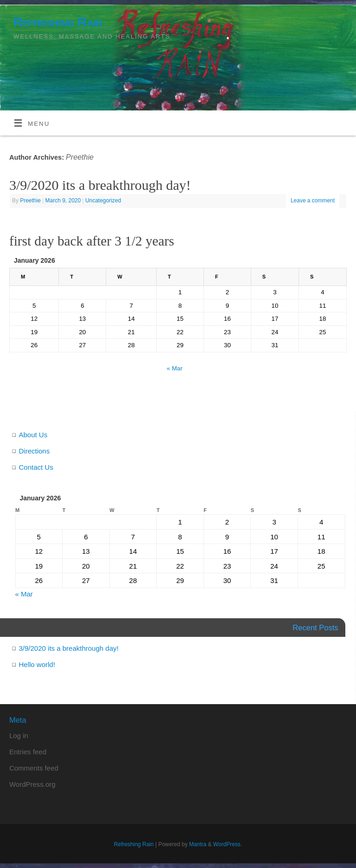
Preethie (80, 157)
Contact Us (36, 467)
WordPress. (228, 844)
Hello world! (37, 664)
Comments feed (34, 768)
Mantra (198, 844)
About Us (33, 435)
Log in (19, 735)
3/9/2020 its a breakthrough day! (100, 185)
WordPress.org (32, 784)
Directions (35, 451)
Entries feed (28, 752)
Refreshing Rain (58, 22)
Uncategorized (103, 201)
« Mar (175, 368)
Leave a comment (313, 201)
